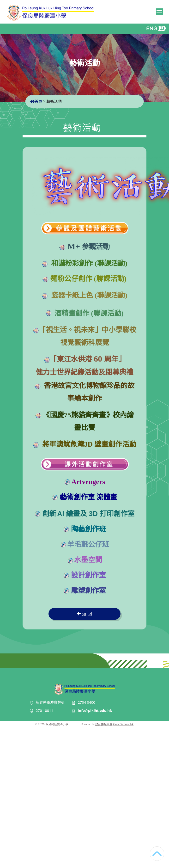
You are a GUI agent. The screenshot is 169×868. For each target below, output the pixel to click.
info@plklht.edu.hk (95, 710)
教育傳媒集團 (104, 724)
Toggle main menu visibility (160, 11)
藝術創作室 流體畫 (88, 497)
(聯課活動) (110, 263)
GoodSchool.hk (123, 724)
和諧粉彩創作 (72, 263)
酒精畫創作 (72, 313)
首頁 (36, 101)
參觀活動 (87, 247)
